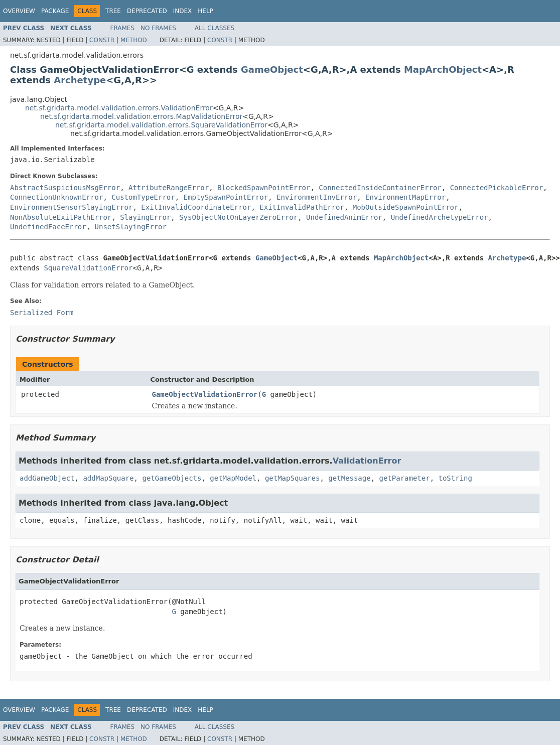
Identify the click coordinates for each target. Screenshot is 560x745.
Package (55, 11)
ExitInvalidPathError (302, 207)
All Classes (215, 28)
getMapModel (233, 478)
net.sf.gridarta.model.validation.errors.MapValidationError (141, 116)
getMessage (349, 478)
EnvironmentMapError (405, 197)
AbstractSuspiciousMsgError (65, 188)
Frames (123, 28)
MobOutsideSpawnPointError (406, 207)
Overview (19, 11)
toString (455, 478)
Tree (113, 11)
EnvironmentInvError (317, 197)
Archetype (80, 80)
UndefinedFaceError (48, 227)
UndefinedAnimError (344, 217)
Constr (102, 40)
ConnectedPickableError (497, 188)
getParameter (405, 478)
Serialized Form (42, 313)
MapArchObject (443, 69)
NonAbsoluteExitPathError (61, 217)
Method (134, 40)
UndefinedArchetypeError (440, 217)
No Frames (158, 28)
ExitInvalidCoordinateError (196, 207)
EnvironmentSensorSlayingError (71, 207)
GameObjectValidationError (205, 394)
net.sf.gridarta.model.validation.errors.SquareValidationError (161, 125)
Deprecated (147, 11)
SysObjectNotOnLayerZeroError (238, 217)
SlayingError (145, 217)
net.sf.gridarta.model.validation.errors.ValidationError (119, 108)
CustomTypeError (143, 197)
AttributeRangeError (169, 188)
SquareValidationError (88, 268)
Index (183, 11)
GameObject (272, 69)
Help (205, 11)
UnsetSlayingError (131, 227)
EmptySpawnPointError (226, 197)
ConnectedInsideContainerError (380, 188)
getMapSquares (293, 478)
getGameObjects (172, 478)
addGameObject (47, 478)
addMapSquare (108, 478)
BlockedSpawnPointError (264, 188)
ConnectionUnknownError (56, 197)
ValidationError (367, 461)
